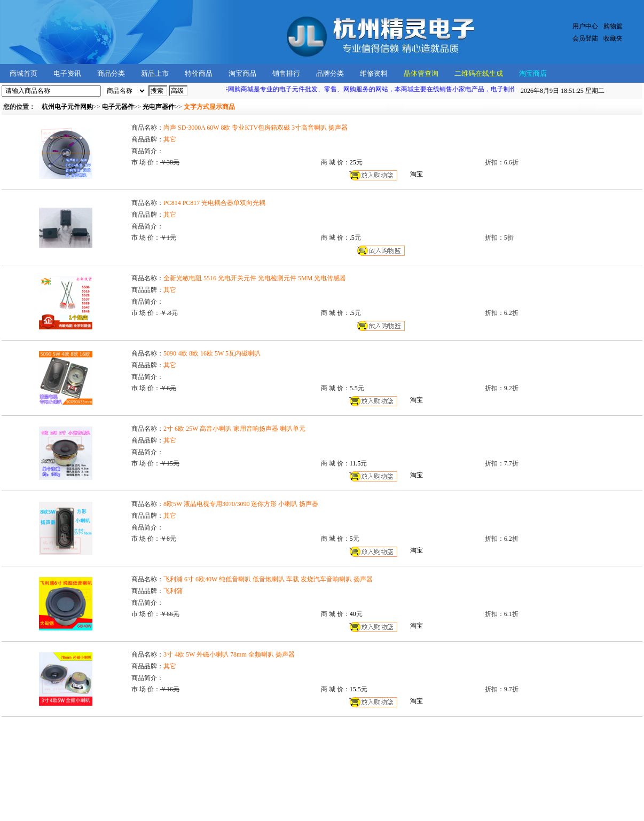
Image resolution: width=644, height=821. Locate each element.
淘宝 (417, 174)
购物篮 (613, 26)
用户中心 (585, 26)
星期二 (563, 91)
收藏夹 (613, 38)
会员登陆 (585, 38)
